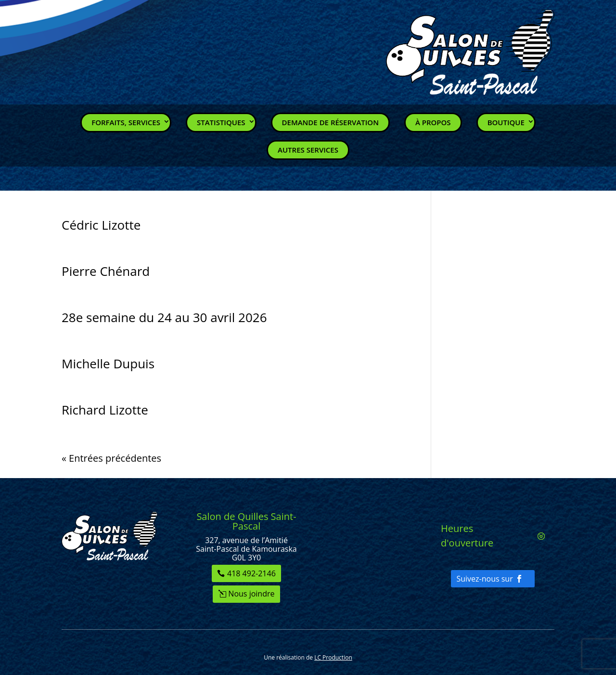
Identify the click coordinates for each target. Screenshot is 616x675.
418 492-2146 (251, 573)
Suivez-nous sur (484, 579)
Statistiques (221, 122)
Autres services (308, 150)
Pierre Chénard (106, 271)
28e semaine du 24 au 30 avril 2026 (164, 317)
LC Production (333, 657)
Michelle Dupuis (108, 363)
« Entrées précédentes (111, 458)
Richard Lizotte (105, 410)
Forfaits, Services (126, 122)
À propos (433, 122)
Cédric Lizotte (101, 225)
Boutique (506, 122)
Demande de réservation (330, 122)
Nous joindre (251, 594)
